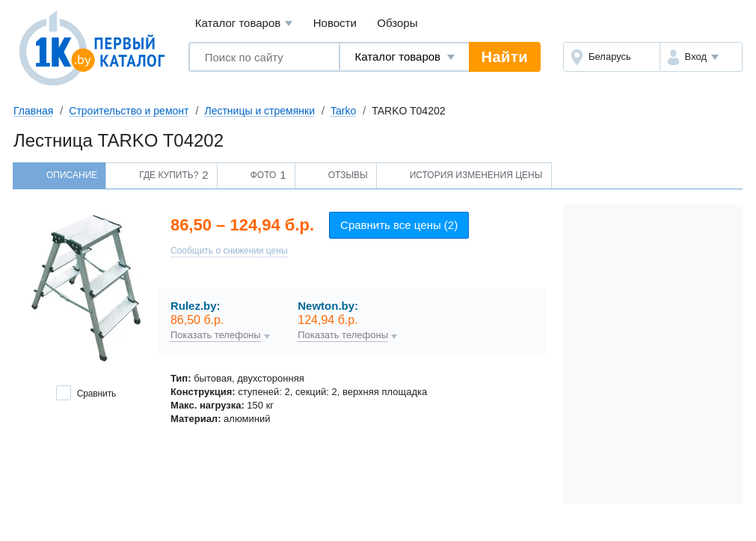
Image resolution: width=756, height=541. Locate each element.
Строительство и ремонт (129, 111)
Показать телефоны (216, 335)
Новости (335, 23)
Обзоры (397, 23)
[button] (701, 57)
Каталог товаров (244, 24)
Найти (505, 57)
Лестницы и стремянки (259, 111)
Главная (33, 111)
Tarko (343, 111)
